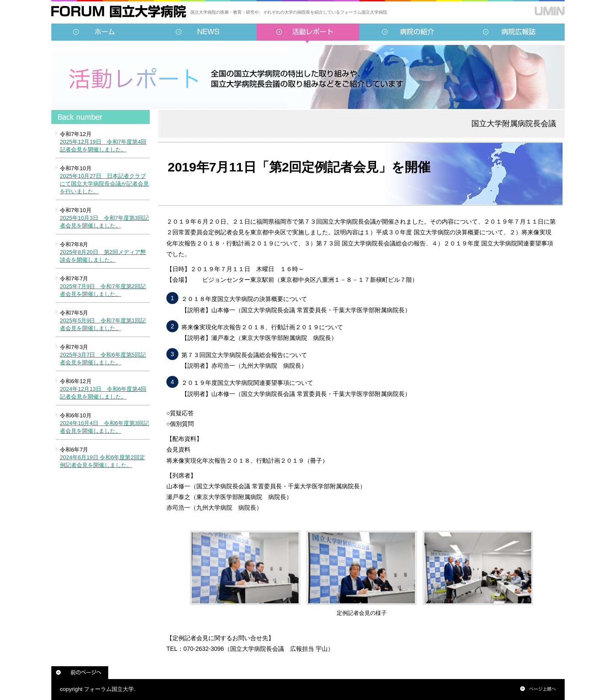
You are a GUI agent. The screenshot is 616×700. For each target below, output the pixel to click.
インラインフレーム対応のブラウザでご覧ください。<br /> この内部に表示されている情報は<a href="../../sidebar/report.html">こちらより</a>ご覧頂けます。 (101, 297)
